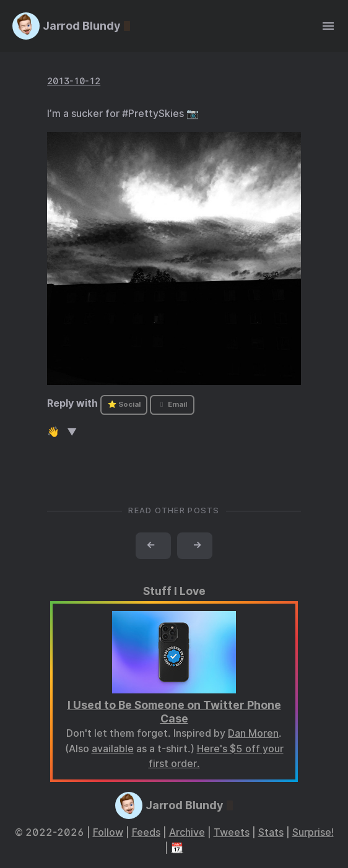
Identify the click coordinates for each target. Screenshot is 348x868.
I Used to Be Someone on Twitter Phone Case (174, 712)
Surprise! (313, 832)
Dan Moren (253, 733)
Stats (271, 832)
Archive (187, 832)
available (113, 749)
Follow (108, 832)
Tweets (232, 832)
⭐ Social (124, 404)
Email (172, 404)
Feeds (146, 832)
